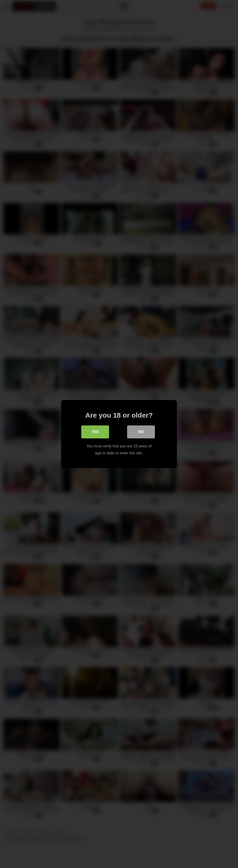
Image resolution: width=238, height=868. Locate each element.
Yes (95, 432)
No (141, 432)
